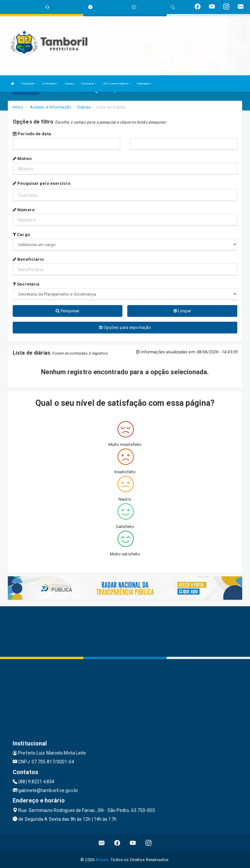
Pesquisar (68, 311)
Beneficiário (28, 259)
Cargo (21, 235)
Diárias (84, 107)
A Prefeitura (50, 84)
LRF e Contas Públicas (116, 84)
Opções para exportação (125, 327)
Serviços (70, 84)
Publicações (144, 84)
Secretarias (89, 84)
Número (24, 210)
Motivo (22, 159)
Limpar (182, 311)
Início (18, 107)
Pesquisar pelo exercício (42, 183)
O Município (28, 84)
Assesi (102, 860)
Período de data (32, 134)
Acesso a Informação (51, 107)
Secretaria (26, 284)
